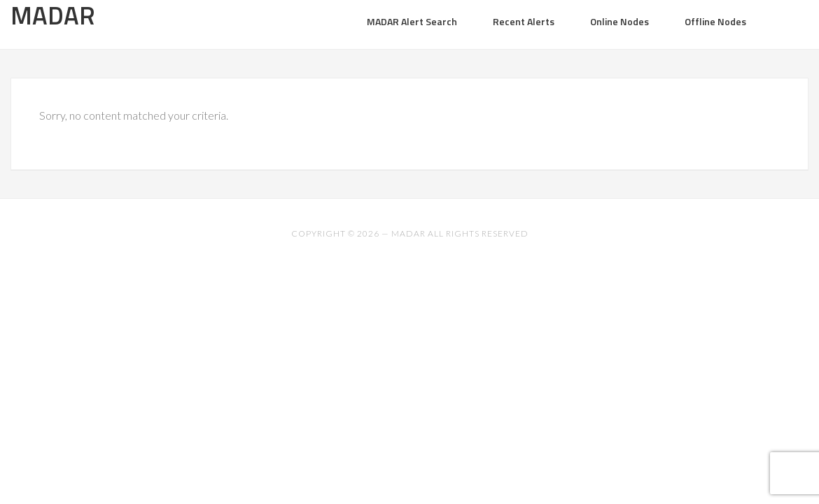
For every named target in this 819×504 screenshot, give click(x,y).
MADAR (408, 233)
